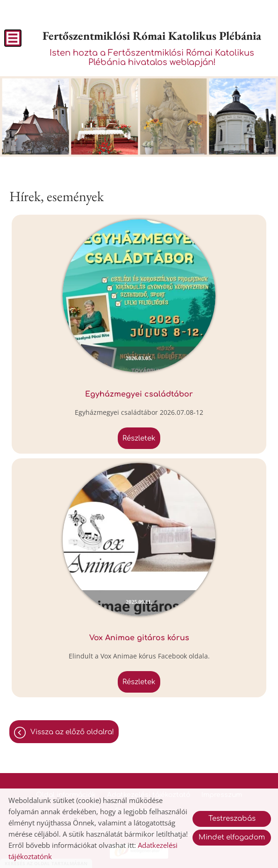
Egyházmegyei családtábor (139, 394)
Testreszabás (232, 819)
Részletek (139, 438)
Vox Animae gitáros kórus (139, 638)
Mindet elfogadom (232, 837)
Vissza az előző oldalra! (72, 732)
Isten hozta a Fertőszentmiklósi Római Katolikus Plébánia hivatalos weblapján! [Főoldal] (152, 47)
